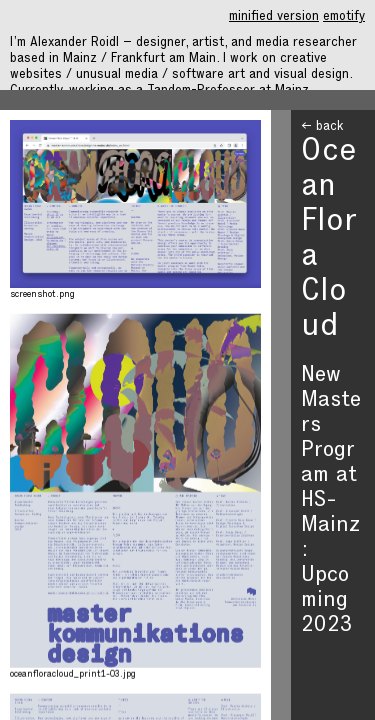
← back (322, 127)
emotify (344, 17)
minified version (274, 17)
